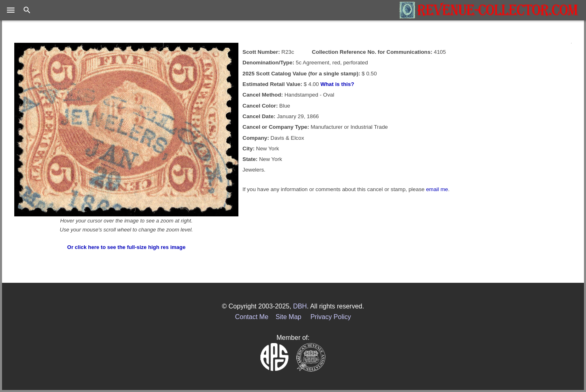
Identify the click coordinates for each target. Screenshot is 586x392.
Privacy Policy (331, 317)
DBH (300, 306)
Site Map (288, 317)
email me (437, 189)
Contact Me (252, 317)
